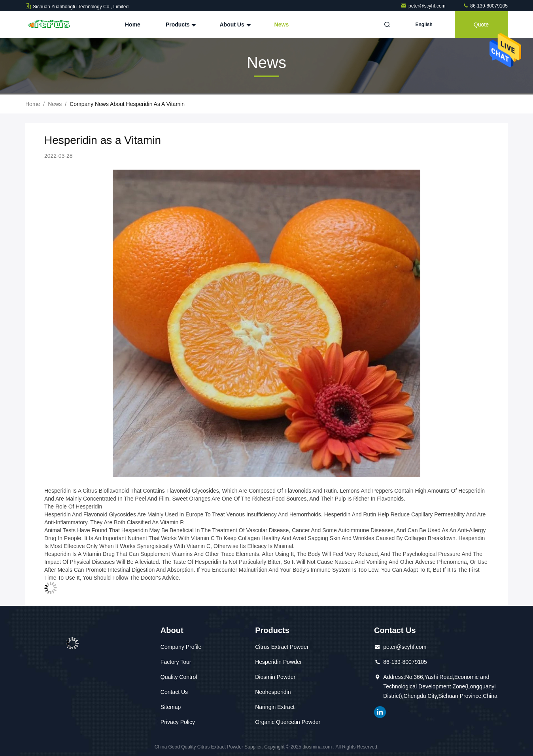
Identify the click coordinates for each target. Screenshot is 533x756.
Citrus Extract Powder (282, 647)
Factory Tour (176, 662)
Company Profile (181, 647)
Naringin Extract (275, 707)
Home (133, 25)
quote (481, 25)
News (282, 25)
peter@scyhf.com (424, 6)
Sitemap (171, 707)
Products (180, 25)
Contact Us (174, 692)
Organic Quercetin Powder (288, 722)
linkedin (380, 712)
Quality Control (179, 677)
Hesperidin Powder (278, 662)
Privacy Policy (178, 722)
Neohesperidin (273, 692)
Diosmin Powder (275, 677)
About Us (234, 25)
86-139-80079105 (485, 6)
